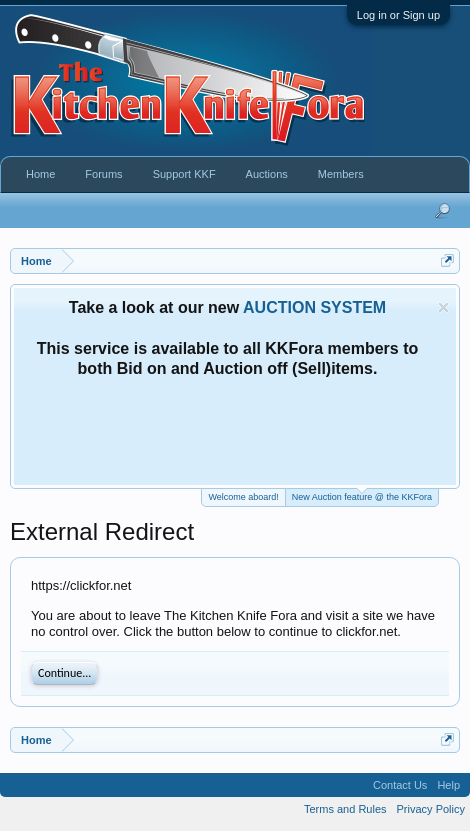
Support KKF (184, 174)
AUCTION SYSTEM (314, 307)
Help (448, 785)
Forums (103, 174)
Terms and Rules (345, 809)
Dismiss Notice (443, 307)
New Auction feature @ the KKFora (362, 495)
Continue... (64, 673)
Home (40, 174)
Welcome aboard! (243, 497)
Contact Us (400, 785)
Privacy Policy (431, 809)
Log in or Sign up (398, 15)
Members (341, 174)
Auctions (267, 174)
